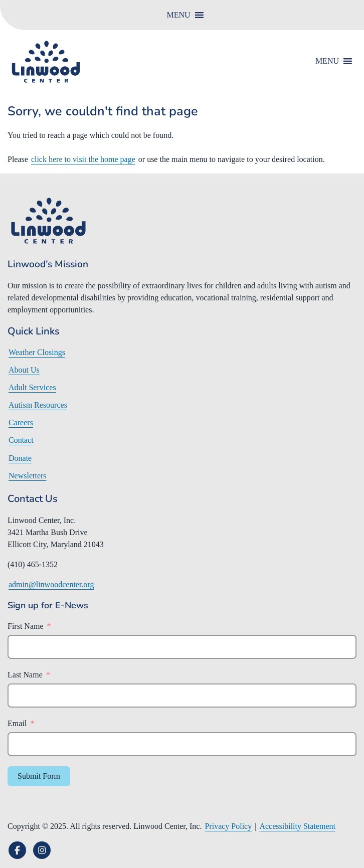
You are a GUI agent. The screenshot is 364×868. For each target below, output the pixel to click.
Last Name (25, 675)
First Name (26, 626)
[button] (178, 15)
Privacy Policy (228, 826)
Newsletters (28, 476)
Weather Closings (37, 352)
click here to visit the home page (83, 159)
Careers (21, 422)
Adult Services (32, 387)
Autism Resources (38, 405)
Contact (21, 440)
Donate (20, 458)
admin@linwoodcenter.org (51, 584)
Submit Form (39, 776)
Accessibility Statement (297, 826)
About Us (24, 370)
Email (17, 723)
